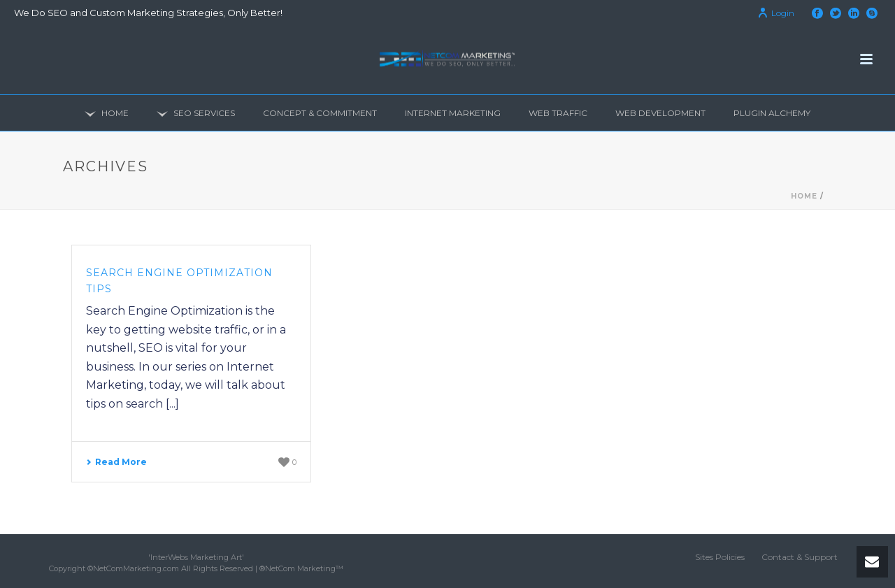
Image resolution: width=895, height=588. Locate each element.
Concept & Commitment (320, 113)
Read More (116, 462)
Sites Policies (720, 557)
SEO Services (196, 114)
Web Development (660, 113)
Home (107, 114)
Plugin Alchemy (772, 113)
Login (776, 13)
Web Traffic (558, 113)
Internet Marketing (453, 113)
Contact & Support (800, 557)
